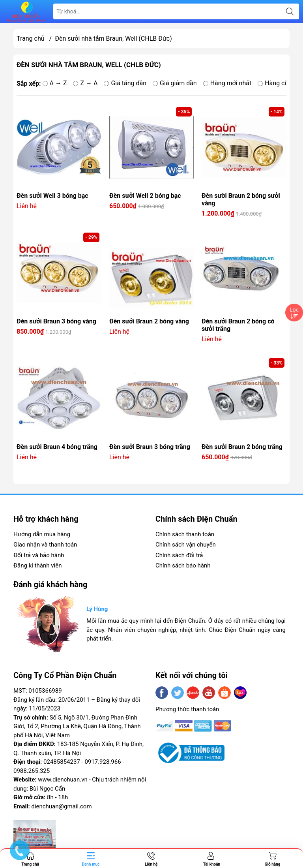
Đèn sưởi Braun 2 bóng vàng (149, 321)
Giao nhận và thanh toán (45, 545)
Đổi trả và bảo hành (39, 555)
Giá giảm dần (175, 83)
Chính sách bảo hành (183, 566)
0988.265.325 (32, 771)
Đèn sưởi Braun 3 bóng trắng (150, 447)
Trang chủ (31, 39)
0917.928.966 (103, 762)
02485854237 (62, 762)
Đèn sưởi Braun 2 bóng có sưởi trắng (238, 325)
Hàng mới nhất (227, 83)
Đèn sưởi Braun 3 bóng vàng (56, 321)
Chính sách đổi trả (179, 555)
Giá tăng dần (125, 83)
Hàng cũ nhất (280, 83)
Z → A (85, 83)
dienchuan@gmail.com (61, 806)
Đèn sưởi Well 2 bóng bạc (145, 196)
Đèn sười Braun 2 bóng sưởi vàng (241, 199)
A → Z (55, 83)
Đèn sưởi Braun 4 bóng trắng (57, 447)
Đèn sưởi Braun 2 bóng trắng (242, 447)
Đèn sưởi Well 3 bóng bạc (52, 196)
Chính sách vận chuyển (186, 545)
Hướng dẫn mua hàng (42, 534)
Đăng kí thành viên (37, 566)
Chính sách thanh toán (185, 534)
